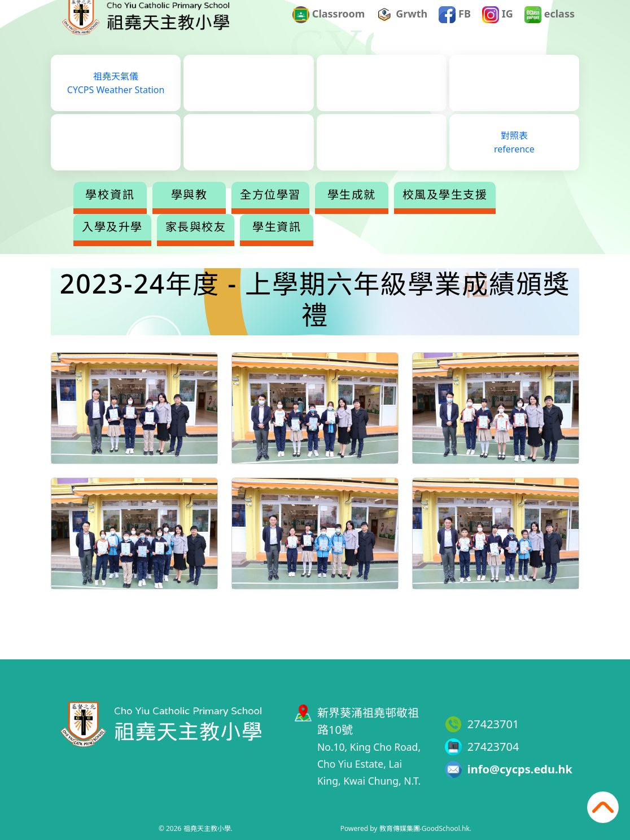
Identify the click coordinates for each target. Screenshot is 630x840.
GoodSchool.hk (446, 828)
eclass (550, 30)
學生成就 (396, 211)
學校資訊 (155, 211)
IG (498, 30)
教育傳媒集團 (400, 828)
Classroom (329, 30)
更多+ (478, 211)
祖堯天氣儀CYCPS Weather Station (116, 99)
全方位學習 (315, 211)
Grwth (402, 30)
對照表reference (514, 159)
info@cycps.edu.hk (520, 769)
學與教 (234, 211)
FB (455, 30)
